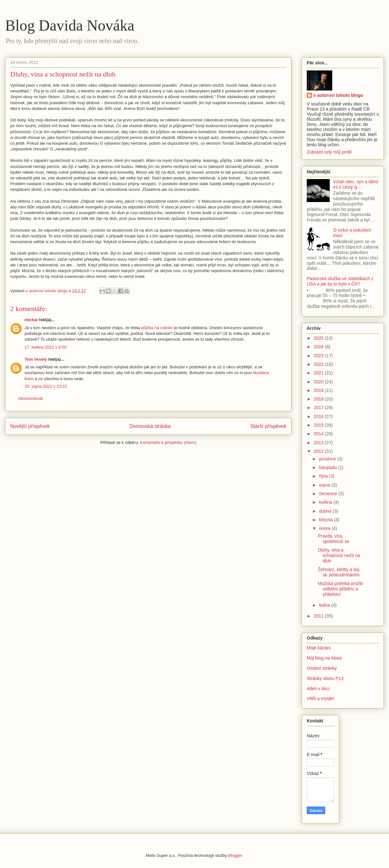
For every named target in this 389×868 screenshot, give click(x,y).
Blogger (235, 855)
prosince (328, 459)
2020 (319, 382)
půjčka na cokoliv (157, 328)
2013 (319, 443)
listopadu (328, 467)
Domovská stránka (150, 426)
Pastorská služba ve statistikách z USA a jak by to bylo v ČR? (340, 281)
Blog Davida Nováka (70, 25)
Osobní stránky (322, 668)
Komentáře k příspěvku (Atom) (168, 442)
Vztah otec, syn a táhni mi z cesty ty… (356, 184)
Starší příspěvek (268, 426)
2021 (319, 373)
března (326, 520)
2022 (319, 364)
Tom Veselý (36, 359)
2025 (319, 338)
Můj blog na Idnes (324, 658)
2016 (319, 416)
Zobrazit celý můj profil (329, 152)
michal (31, 320)
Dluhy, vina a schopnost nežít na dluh (339, 555)
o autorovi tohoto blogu (338, 95)
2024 (319, 347)
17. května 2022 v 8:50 (46, 347)
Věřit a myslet (320, 698)
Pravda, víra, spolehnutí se (334, 539)
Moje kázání (319, 648)
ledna (325, 605)
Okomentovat (30, 398)
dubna (326, 511)
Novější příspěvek (30, 426)
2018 (319, 399)
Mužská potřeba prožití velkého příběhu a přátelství (341, 589)
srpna (325, 485)
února (325, 528)
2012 (319, 451)
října (324, 476)
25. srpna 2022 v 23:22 (46, 386)
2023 (319, 356)
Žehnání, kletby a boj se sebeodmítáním (339, 572)
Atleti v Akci (318, 689)
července (329, 494)
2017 (319, 408)
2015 (319, 425)
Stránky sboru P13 (325, 678)
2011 (319, 616)
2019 (319, 390)
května (326, 502)
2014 (319, 434)
